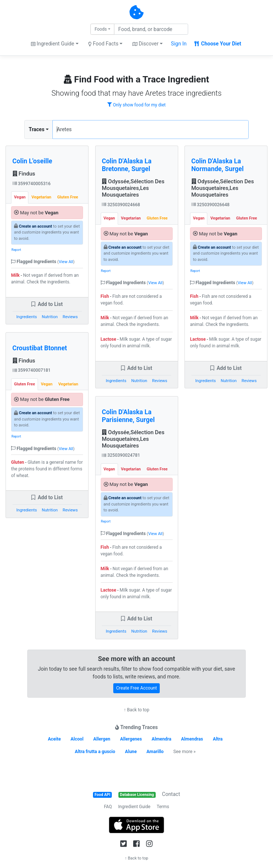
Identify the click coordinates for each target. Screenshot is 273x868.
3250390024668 (121, 205)
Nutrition (50, 317)
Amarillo (155, 752)
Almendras (192, 739)
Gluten (18, 462)
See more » (184, 752)
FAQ (108, 807)
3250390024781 (121, 455)
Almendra (161, 739)
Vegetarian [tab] (41, 197)
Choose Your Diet (218, 44)
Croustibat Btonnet (40, 348)
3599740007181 (32, 370)
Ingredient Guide (134, 807)
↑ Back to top (136, 710)
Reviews (70, 317)
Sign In (179, 44)
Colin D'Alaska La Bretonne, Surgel (127, 165)
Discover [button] (146, 44)
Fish (105, 296)
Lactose (109, 339)
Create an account (35, 226)
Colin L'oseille (32, 161)
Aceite (54, 739)
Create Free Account (137, 688)
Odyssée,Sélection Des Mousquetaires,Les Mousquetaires (133, 188)
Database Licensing (137, 795)
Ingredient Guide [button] (53, 44)
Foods (101, 29)
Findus (24, 174)
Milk (15, 275)
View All (66, 262)
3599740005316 (32, 184)
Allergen (102, 739)
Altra (218, 739)
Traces (37, 129)
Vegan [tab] (20, 197)
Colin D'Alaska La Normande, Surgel (218, 165)
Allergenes (131, 739)
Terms (163, 807)
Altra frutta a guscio (95, 752)
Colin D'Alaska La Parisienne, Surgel (128, 416)
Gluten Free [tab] (68, 197)
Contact (171, 794)
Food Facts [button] (103, 44)
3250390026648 (211, 205)
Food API (102, 795)
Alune (131, 752)
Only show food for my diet (136, 105)
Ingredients (27, 317)
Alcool (77, 739)
